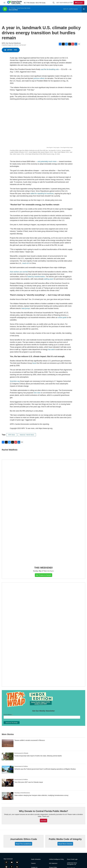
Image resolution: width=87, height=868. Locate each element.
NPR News (12, 435)
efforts (42, 78)
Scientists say (15, 381)
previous (37, 78)
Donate (80, 3)
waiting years (49, 279)
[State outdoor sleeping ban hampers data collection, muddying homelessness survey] (8, 796)
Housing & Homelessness (22, 793)
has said (51, 349)
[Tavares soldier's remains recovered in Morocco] (8, 743)
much (24, 263)
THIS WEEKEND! (43, 568)
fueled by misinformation (36, 277)
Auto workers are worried (19, 272)
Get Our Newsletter (65, 3)
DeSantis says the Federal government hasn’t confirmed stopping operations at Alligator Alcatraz (45, 769)
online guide (62, 317)
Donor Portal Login (72, 859)
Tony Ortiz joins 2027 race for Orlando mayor (29, 782)
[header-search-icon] (54, 3)
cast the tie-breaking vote (50, 69)
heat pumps (26, 308)
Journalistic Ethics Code (24, 839)
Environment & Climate (21, 753)
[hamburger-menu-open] (4, 3)
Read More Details (65, 844)
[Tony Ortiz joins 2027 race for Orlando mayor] (8, 783)
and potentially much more (47, 161)
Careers (33, 863)
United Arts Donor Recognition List (72, 864)
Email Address (8, 715)
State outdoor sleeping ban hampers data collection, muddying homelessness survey (41, 795)
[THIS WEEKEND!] (43, 512)
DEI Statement (53, 863)
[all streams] (84, 9)
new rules (37, 393)
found (34, 363)
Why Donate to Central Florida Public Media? (43, 811)
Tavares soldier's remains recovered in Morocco (30, 740)
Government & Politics (21, 766)
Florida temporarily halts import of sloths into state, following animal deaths (38, 756)
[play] (5, 9)
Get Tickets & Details (43, 575)
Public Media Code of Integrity (65, 839)
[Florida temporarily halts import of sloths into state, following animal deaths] (8, 756)
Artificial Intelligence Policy (57, 859)
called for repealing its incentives (42, 193)
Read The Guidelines (24, 844)
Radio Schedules (36, 859)
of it (28, 263)
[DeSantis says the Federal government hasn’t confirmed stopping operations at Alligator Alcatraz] (8, 770)
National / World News (27, 435)
